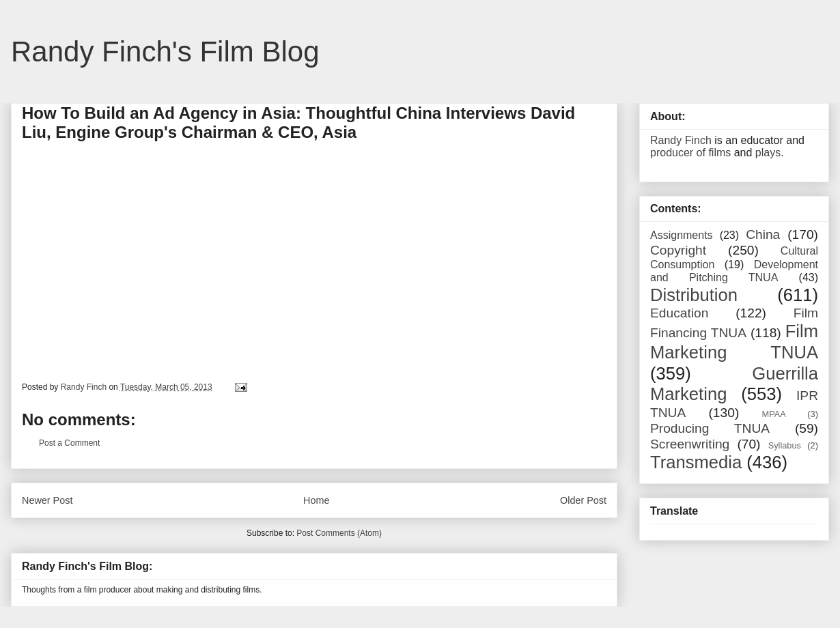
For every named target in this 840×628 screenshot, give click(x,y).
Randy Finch (681, 140)
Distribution (694, 295)
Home (316, 500)
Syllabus (785, 445)
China (763, 234)
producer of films (690, 153)
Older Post (583, 500)
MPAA (774, 414)
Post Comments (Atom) (339, 533)
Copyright (678, 250)
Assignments (682, 235)
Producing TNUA (710, 428)
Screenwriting (690, 444)
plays (768, 153)
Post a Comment (69, 443)
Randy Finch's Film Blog (165, 52)
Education (679, 313)
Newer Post (47, 500)
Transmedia (696, 462)
